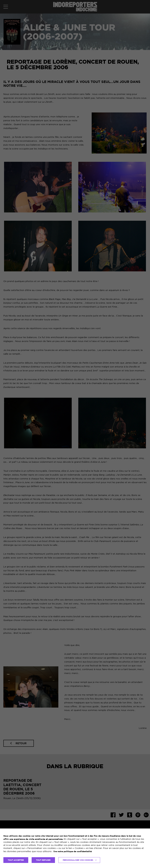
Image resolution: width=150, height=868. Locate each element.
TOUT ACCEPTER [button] (16, 860)
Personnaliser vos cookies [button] (78, 860)
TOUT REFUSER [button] (43, 860)
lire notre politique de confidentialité (73, 851)
